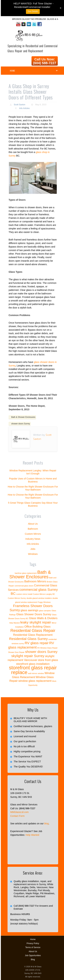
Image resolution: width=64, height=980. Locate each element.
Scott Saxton (20, 105)
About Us (33, 524)
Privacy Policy (33, 943)
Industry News (33, 539)
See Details (33, 11)
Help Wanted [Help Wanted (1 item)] (14, 623)
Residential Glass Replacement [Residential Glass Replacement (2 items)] (33, 635)
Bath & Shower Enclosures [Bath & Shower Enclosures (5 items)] (30, 575)
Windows (33, 554)
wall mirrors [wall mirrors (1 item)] (33, 673)
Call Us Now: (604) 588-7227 (45, 61)
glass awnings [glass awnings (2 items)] (29, 610)
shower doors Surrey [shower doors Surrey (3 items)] (41, 652)
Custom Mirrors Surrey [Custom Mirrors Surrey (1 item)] (17, 598)
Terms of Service (33, 947)
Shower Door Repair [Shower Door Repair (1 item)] (16, 652)
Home (33, 939)
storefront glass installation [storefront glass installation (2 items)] (33, 664)
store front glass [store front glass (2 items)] (48, 660)
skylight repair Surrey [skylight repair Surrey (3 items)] (28, 656)
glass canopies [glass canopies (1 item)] (45, 611)
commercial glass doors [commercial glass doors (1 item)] (24, 586)
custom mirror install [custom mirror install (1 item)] (24, 594)
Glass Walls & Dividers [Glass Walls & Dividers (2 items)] (43, 618)
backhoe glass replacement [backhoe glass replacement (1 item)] (26, 573)
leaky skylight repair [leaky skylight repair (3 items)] (36, 622)
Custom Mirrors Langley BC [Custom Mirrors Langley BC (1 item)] (44, 594)
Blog (33, 960)
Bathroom (33, 529)
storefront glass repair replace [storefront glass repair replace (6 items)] (33, 670)
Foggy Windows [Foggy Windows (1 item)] (44, 602)
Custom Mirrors (33, 534)
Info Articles (24, 108)
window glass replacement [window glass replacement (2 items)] (35, 681)
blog (46, 823)
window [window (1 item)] (41, 673)
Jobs (33, 549)
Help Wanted (32, 835)
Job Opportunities (33, 955)
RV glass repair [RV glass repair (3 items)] (37, 643)
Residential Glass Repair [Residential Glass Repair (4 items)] (33, 630)
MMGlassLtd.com (19, 812)
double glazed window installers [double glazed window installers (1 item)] (39, 598)
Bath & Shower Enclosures (23, 417)
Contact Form (17, 816)
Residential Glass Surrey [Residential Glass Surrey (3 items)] (28, 639)
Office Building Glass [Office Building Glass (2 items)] (37, 627)
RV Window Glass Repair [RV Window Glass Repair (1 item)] (47, 648)
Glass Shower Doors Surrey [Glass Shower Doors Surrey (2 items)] (34, 614)
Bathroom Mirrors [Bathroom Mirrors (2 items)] (35, 581)
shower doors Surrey (21, 424)
